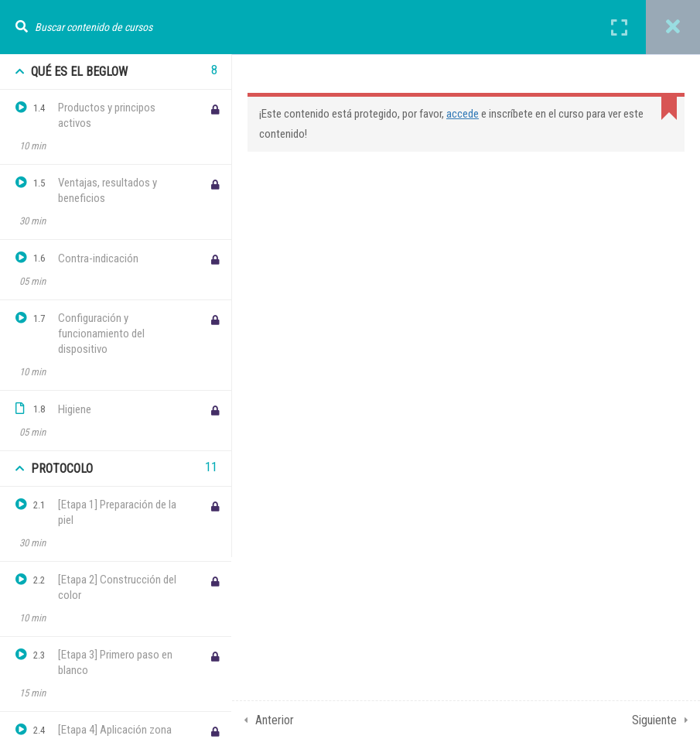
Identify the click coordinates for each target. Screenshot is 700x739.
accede (463, 114)
